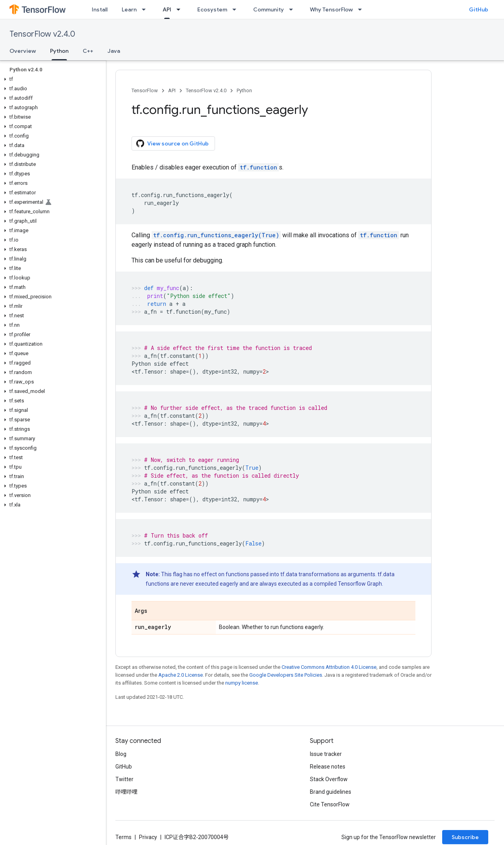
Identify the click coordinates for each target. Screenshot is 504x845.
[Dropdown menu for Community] (293, 9)
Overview (23, 51)
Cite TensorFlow (330, 804)
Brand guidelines (331, 792)
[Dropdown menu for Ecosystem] (237, 9)
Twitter (124, 779)
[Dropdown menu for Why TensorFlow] (362, 9)
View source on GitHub (172, 143)
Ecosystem (212, 9)
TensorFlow (145, 90)
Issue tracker (326, 754)
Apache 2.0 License (181, 675)
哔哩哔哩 (126, 792)
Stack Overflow (329, 779)
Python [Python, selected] (59, 51)
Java (114, 51)
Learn (129, 9)
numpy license (242, 683)
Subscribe (465, 837)
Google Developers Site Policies (286, 675)
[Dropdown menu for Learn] (146, 9)
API (172, 90)
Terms (123, 837)
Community (269, 9)
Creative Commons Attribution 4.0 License (329, 667)
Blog (121, 754)
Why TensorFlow (331, 9)
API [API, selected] (167, 9)
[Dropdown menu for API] (181, 9)
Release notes (328, 767)
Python (244, 90)
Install (100, 9)
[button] (51, 79)
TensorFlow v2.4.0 (42, 34)
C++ (88, 51)
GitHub (479, 9)
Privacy (148, 837)
